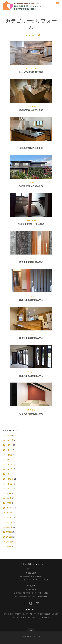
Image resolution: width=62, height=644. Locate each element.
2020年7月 (8, 513)
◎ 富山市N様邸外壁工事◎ (31, 262)
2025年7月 (8, 445)
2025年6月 (8, 450)
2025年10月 (8, 440)
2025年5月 (8, 455)
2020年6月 (8, 518)
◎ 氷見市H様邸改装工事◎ (31, 300)
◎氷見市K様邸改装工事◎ (31, 72)
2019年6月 (8, 542)
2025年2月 (8, 469)
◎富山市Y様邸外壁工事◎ (31, 186)
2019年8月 (8, 537)
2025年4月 (8, 460)
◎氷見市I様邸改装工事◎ (31, 148)
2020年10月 (8, 508)
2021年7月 (7, 493)
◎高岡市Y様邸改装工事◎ (31, 110)
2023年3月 (8, 484)
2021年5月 (7, 498)
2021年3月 (7, 503)
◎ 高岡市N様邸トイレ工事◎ (31, 224)
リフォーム (30, 35)
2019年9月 (8, 532)
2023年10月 (8, 479)
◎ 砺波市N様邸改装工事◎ (31, 338)
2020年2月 (8, 522)
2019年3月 (7, 547)
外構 (38, 35)
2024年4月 (8, 474)
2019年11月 (8, 527)
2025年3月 (8, 464)
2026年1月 (8, 435)
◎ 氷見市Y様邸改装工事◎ (31, 414)
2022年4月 (8, 489)
